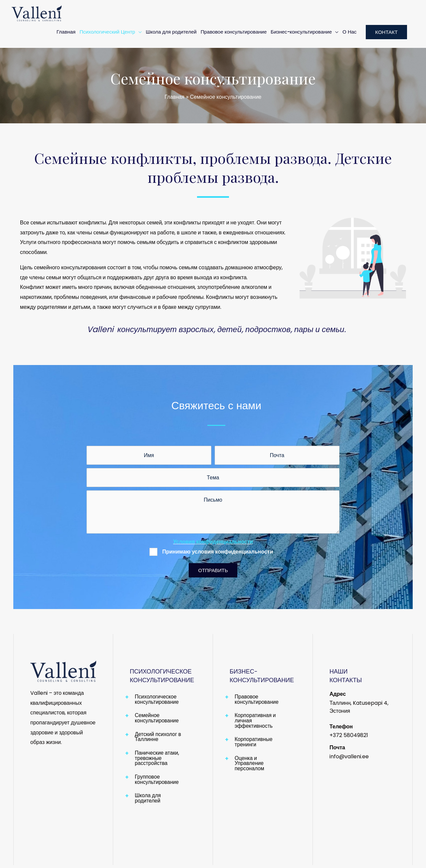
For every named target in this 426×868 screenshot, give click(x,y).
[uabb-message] (213, 513)
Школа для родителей (171, 32)
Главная (66, 32)
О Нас (349, 32)
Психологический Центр (107, 32)
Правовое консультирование (234, 32)
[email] (277, 456)
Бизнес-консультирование (301, 32)
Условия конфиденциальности (213, 543)
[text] (149, 456)
